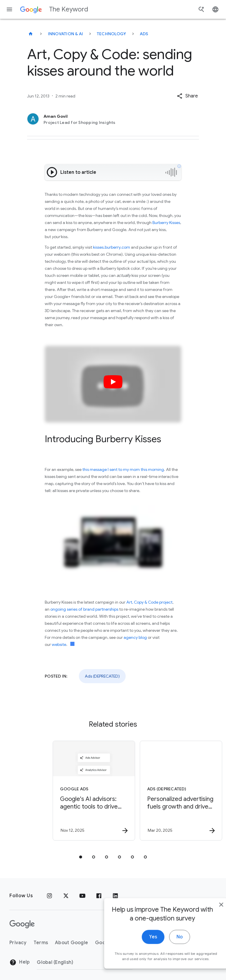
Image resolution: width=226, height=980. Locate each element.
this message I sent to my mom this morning (123, 469)
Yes (140, 953)
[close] (208, 921)
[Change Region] (85, 962)
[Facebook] (99, 896)
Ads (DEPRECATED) (102, 676)
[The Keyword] (31, 34)
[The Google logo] (22, 924)
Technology (112, 34)
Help (20, 962)
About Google (72, 943)
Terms (41, 943)
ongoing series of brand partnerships (84, 609)
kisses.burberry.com (112, 247)
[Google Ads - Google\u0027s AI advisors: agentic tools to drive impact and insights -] (69, 791)
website (59, 644)
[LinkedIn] (115, 896)
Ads (144, 34)
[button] (187, 96)
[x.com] (66, 896)
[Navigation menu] (9, 9)
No (166, 953)
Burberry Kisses (166, 223)
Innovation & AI (66, 34)
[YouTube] (82, 896)
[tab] (81, 857)
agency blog (135, 637)
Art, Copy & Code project (149, 602)
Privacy (18, 943)
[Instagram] (49, 896)
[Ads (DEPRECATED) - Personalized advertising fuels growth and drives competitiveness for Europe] (156, 791)
